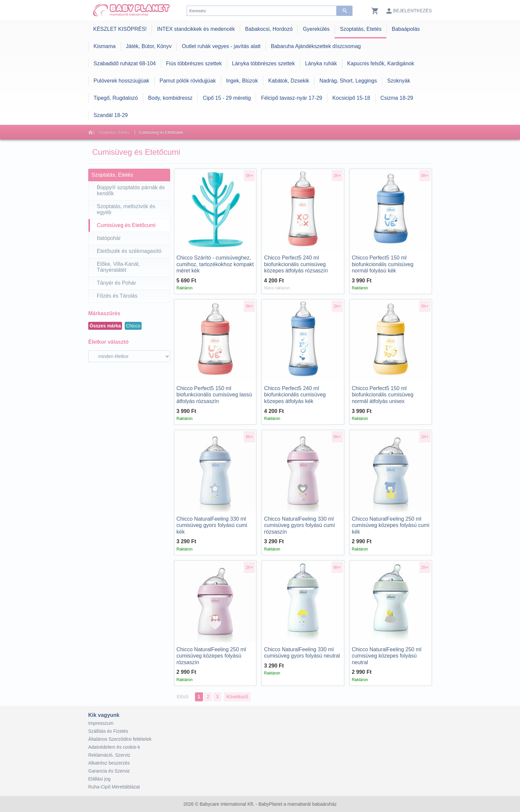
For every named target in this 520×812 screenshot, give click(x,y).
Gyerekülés (316, 29)
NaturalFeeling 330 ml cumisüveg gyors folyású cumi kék (212, 525)
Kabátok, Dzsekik (289, 81)
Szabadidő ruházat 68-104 (125, 63)
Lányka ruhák (321, 63)
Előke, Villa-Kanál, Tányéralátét (118, 267)
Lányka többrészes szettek (263, 63)
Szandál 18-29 (111, 115)
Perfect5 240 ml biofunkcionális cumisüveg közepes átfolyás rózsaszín (296, 264)
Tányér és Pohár (116, 283)
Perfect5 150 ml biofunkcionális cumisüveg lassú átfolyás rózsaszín (214, 395)
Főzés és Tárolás (117, 296)
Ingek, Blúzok (242, 81)
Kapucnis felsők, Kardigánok (381, 63)
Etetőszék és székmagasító (129, 251)
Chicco (133, 326)
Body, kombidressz (170, 98)
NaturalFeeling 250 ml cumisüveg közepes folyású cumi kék (391, 525)
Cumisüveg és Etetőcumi (161, 132)
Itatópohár (109, 238)
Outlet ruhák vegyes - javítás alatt (221, 46)
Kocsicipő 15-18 (351, 98)
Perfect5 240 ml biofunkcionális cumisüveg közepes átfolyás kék (295, 395)
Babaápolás (406, 29)
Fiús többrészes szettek (194, 63)
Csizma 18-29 (397, 98)
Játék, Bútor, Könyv (149, 46)
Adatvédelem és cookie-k (114, 747)
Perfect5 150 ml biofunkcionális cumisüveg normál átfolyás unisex (383, 395)
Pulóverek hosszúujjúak (121, 81)
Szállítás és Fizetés (108, 731)
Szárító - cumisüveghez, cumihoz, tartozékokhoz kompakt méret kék (215, 264)
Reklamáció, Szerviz (109, 755)
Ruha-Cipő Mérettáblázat (114, 787)
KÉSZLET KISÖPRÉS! (120, 29)
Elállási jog (99, 779)
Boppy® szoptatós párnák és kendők (131, 190)
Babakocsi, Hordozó (269, 29)
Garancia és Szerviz (109, 771)
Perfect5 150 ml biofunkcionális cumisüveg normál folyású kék (383, 264)
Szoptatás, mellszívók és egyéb (126, 209)
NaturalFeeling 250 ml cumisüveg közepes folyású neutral (387, 656)
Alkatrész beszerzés (109, 763)
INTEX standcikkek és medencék (196, 29)
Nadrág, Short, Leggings (348, 81)
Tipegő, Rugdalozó (116, 98)
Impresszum (101, 723)
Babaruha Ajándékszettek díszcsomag (316, 46)
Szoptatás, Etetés (361, 29)
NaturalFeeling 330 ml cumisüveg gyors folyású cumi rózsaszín (299, 525)
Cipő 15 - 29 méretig (227, 98)
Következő (237, 697)
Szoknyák (399, 81)
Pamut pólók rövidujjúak (188, 81)
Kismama (105, 46)
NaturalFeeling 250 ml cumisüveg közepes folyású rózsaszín (211, 656)
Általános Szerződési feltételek (120, 739)
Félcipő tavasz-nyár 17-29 (292, 98)
